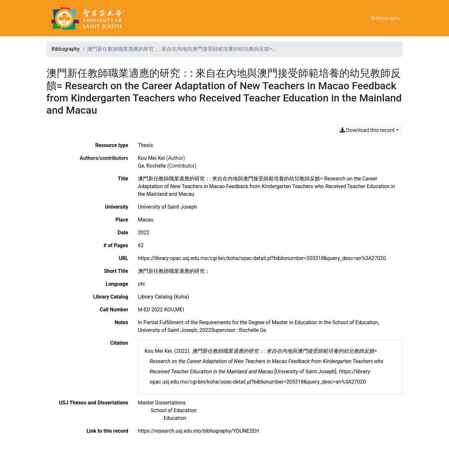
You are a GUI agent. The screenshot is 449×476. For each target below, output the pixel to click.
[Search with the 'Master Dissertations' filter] (162, 403)
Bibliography (385, 18)
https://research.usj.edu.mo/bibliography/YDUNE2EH (199, 431)
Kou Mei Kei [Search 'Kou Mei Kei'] (151, 158)
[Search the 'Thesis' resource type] (146, 145)
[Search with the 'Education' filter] (175, 418)
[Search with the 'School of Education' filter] (174, 410)
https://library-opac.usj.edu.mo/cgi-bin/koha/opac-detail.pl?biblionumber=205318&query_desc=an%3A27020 (262, 258)
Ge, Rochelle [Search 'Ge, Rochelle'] (152, 166)
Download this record (367, 130)
